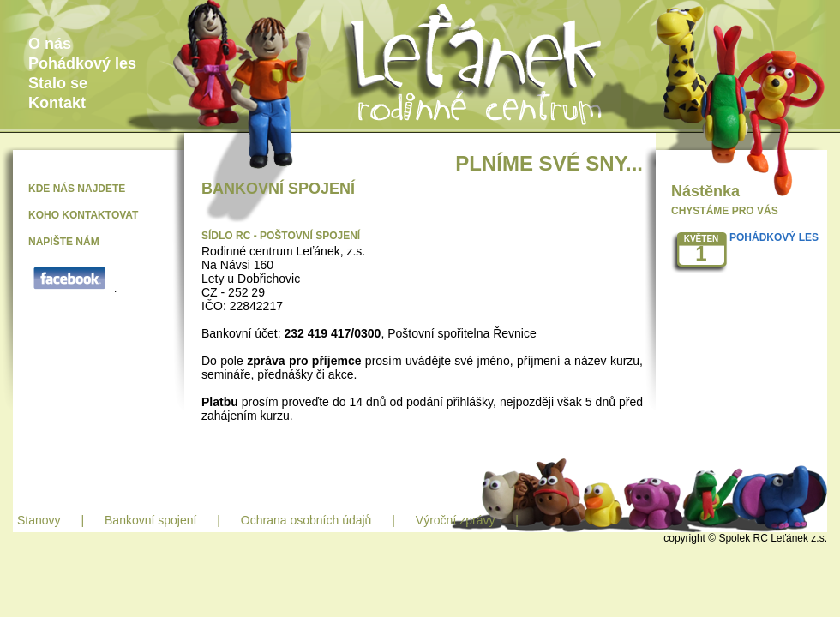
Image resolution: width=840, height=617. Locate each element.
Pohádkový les (82, 63)
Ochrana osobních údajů (306, 520)
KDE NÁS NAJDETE (77, 189)
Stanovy (39, 520)
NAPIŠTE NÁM (64, 242)
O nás (50, 44)
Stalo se (58, 83)
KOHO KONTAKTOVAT (83, 215)
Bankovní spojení (150, 520)
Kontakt (57, 103)
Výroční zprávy (456, 520)
